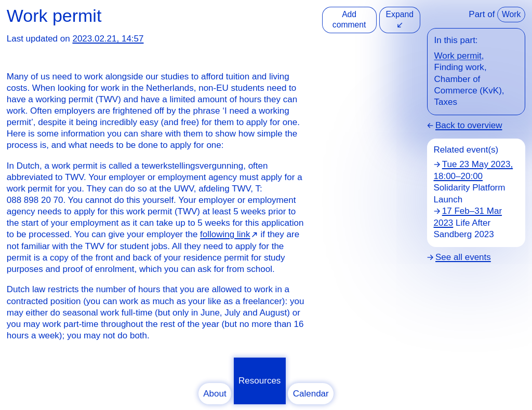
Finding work (459, 67)
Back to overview (469, 125)
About (215, 394)
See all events (463, 257)
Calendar (311, 394)
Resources (260, 381)
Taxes (446, 102)
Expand (400, 19)
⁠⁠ (229, 234)
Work (511, 14)
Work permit (458, 56)
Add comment (349, 19)
